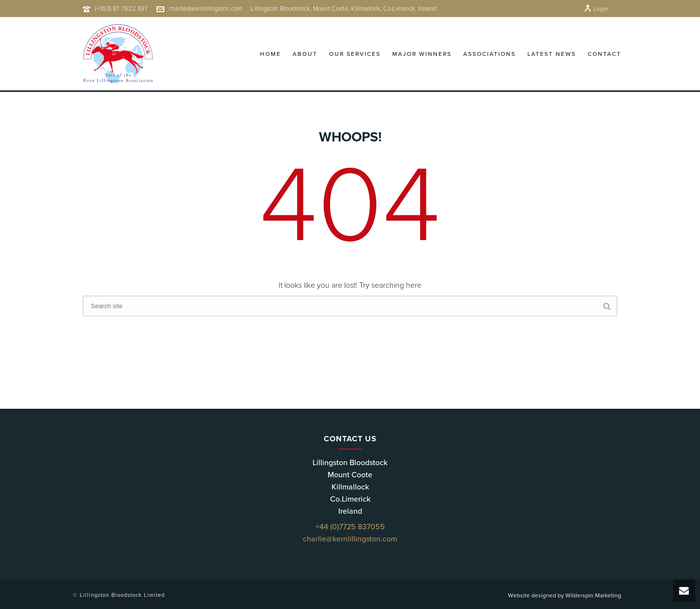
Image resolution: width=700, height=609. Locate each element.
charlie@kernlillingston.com (205, 9)
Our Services (355, 54)
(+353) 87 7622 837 (121, 9)
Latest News (552, 54)
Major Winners (422, 54)
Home (271, 54)
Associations (490, 54)
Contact (604, 54)
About (305, 54)
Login (596, 9)
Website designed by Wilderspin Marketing (565, 595)
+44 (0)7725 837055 (350, 527)
